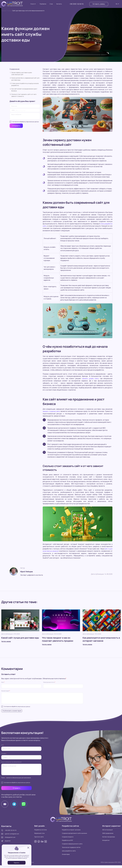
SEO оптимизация (104, 832)
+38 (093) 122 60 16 (76, 4)
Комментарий (6, 691)
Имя (3, 682)
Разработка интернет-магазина (69, 832)
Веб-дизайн (39, 828)
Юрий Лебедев (28, 571)
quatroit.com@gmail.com (12, 836)
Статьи (10, 11)
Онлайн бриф (64, 857)
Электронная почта (49, 682)
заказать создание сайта (52, 411)
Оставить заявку (99, 4)
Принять (17, 863)
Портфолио (43, 4)
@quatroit (8, 843)
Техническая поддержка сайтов (69, 850)
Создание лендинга (65, 839)
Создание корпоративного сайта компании (72, 836)
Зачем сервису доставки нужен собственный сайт (22, 74)
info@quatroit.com (10, 839)
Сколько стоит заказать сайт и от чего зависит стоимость (24, 95)
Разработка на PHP (65, 843)
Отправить (16, 126)
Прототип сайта (38, 839)
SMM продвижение (104, 836)
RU (117, 4)
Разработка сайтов (70, 828)
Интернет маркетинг (110, 828)
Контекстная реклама (105, 839)
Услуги (32, 4)
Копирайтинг (103, 843)
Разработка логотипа (39, 832)
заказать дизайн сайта (90, 378)
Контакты (59, 4)
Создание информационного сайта (70, 846)
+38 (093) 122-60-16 (11, 832)
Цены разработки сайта (67, 854)
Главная (4, 11)
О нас (51, 4)
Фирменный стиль (38, 836)
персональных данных (32, 122)
